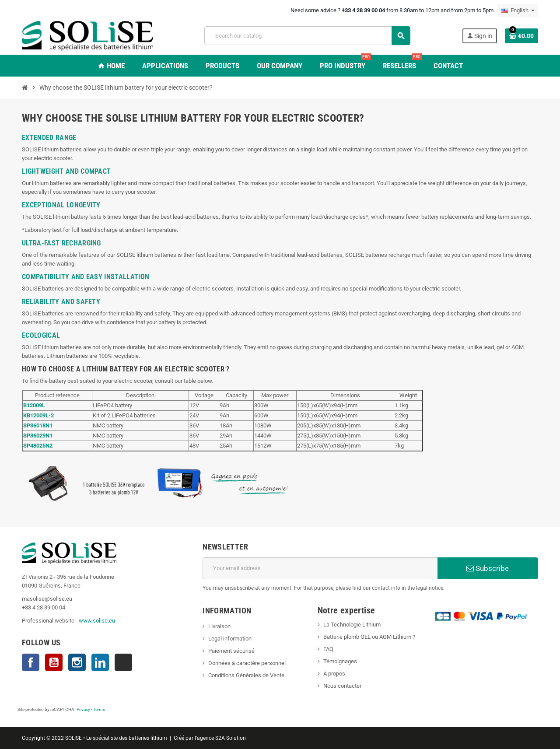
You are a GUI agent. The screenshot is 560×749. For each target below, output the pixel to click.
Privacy (83, 709)
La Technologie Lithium (352, 625)
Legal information (230, 639)
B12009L (34, 405)
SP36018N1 (38, 425)
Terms (99, 709)
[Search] (307, 36)
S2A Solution (231, 738)
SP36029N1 (38, 436)
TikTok (123, 662)
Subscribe (488, 568)
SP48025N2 (38, 446)
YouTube (54, 662)
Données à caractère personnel (247, 663)
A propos (334, 674)
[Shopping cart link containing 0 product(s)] (521, 36)
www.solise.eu (97, 621)
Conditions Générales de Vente (246, 675)
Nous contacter (342, 686)
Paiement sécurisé (231, 651)
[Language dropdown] (518, 10)
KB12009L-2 (38, 415)
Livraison (219, 626)
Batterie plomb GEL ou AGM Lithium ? (369, 637)
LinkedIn (100, 662)
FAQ (328, 649)
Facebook (31, 662)
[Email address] (320, 568)
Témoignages (340, 661)
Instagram (77, 662)
